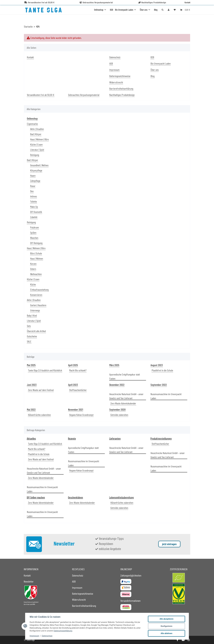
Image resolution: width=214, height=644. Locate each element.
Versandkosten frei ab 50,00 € (39, 2)
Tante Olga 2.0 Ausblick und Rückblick (45, 370)
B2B (111, 10)
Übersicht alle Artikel (36, 331)
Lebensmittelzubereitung (121, 497)
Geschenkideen (75, 497)
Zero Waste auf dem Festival (41, 390)
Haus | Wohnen (37, 258)
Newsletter (29, 581)
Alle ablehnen (166, 633)
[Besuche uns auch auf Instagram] (189, 640)
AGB (111, 63)
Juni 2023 (32, 385)
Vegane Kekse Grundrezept (81, 415)
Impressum (34, 636)
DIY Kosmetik (36, 212)
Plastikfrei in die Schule (162, 370)
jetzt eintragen (169, 544)
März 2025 (114, 365)
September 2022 (159, 385)
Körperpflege (36, 170)
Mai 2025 (31, 365)
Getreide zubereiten (119, 415)
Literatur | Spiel (37, 150)
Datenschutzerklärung (63, 631)
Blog (156, 10)
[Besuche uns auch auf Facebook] (177, 640)
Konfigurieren (166, 626)
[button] (169, 10)
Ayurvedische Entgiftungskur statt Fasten (125, 376)
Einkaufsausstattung (39, 290)
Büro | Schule (36, 253)
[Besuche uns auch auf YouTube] (183, 640)
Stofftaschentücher (78, 390)
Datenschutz (47, 636)
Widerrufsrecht (116, 82)
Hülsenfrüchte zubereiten (39, 415)
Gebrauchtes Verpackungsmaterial (96, 2)
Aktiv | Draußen (37, 129)
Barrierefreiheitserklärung (121, 89)
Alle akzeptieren (166, 619)
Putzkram (35, 227)
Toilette (34, 201)
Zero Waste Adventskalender (123, 403)
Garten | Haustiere (38, 305)
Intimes (34, 196)
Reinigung (35, 155)
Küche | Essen (36, 144)
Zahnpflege (35, 181)
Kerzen (33, 264)
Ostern (33, 269)
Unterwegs (35, 310)
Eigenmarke (32, 124)
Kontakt (187, 2)
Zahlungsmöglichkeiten (131, 575)
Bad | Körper (36, 134)
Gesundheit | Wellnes (39, 165)
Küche (33, 284)
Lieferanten (115, 438)
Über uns (155, 70)
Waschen (34, 238)
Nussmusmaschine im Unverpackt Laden (166, 396)
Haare (33, 176)
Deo (32, 191)
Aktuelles (31, 438)
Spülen (33, 233)
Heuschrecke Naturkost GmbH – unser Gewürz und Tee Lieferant (126, 396)
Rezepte (72, 438)
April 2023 (73, 385)
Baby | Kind (32, 315)
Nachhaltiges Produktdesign (152, 2)
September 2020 (117, 410)
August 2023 (157, 365)
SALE (29, 341)
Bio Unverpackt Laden (161, 63)
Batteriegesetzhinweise (120, 76)
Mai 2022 (31, 410)
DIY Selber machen (36, 497)
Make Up (34, 207)
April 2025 (73, 365)
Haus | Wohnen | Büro (39, 139)
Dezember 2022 (117, 385)
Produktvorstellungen (161, 438)
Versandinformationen (130, 601)
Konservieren (36, 295)
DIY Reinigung (36, 243)
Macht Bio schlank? (78, 370)
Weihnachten (36, 274)
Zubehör (34, 217)
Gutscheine (32, 336)
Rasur (33, 186)
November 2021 (76, 410)
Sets (29, 326)
